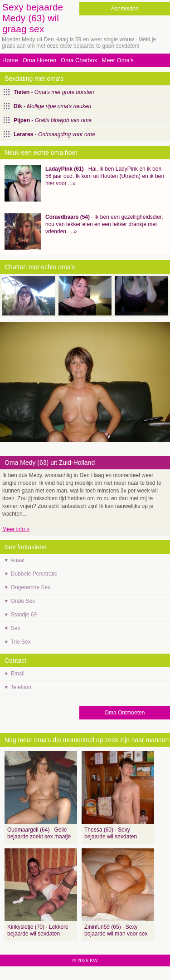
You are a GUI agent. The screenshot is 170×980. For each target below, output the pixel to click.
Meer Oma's (117, 60)
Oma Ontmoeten (125, 713)
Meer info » (16, 529)
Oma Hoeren (39, 60)
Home (10, 60)
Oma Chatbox (79, 60)
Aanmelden (125, 9)
